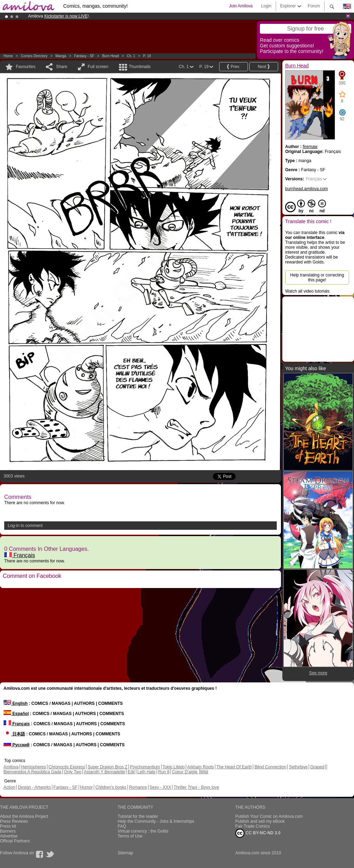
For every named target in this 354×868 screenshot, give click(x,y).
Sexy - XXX (160, 787)
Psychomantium (145, 767)
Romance (138, 787)
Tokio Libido (174, 767)
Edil (131, 772)
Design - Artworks (34, 787)
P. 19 (147, 56)
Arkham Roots (201, 767)
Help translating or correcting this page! (317, 278)
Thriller (181, 787)
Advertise (9, 836)
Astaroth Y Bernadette (105, 772)
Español (16, 714)
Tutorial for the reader (138, 816)
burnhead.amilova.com (306, 189)
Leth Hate (146, 772)
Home (8, 56)
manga (61, 56)
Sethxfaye (298, 767)
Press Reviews (14, 821)
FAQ (122, 826)
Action (9, 787)
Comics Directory (34, 56)
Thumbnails (140, 67)
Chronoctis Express (67, 767)
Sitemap (125, 853)
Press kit (8, 826)
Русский (17, 745)
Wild (204, 772)
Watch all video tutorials (307, 291)
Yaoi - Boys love (204, 787)
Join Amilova (241, 6)
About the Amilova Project (24, 816)
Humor (86, 787)
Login (266, 6)
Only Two (73, 772)
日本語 (14, 734)
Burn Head (111, 56)
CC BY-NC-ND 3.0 (258, 833)
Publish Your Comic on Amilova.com (269, 816)
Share (61, 67)
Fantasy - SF (84, 56)
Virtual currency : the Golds (143, 831)
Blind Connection (271, 767)
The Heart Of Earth (234, 767)
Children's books (111, 787)
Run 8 (164, 772)
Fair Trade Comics (253, 826)
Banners (8, 831)
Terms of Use (130, 836)
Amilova (11, 767)
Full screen (98, 67)
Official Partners (15, 841)
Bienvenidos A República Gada (32, 772)
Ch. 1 (131, 56)
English (16, 703)
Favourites (26, 67)
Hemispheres (34, 767)
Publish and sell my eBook (260, 821)
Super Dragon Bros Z (107, 767)
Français (20, 555)
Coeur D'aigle (185, 772)
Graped (317, 767)
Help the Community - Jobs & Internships (156, 821)
